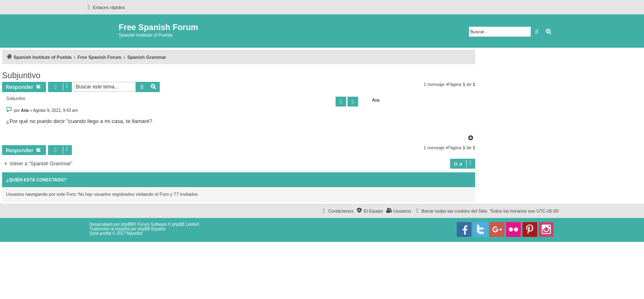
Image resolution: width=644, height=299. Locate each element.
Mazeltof (135, 233)
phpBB (127, 224)
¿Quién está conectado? (36, 180)
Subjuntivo (21, 75)
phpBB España (151, 229)
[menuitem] (451, 211)
